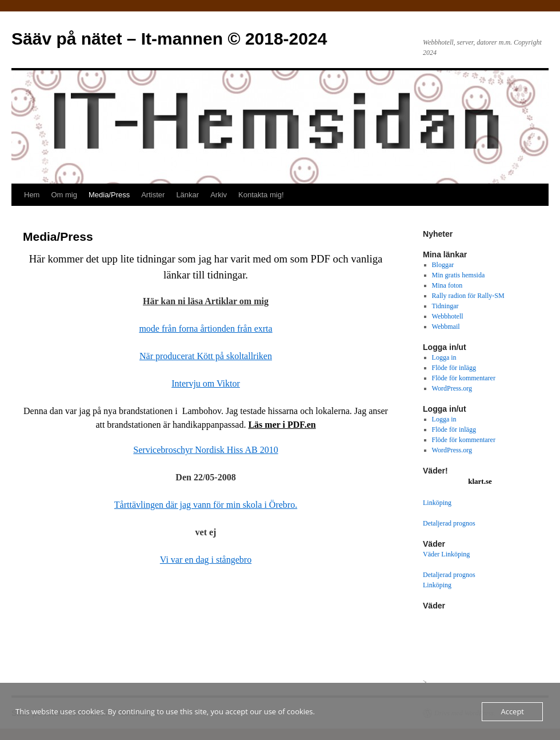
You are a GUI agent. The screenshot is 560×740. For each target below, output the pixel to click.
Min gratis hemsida (459, 275)
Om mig (64, 195)
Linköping (437, 503)
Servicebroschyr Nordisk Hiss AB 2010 (205, 450)
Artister (153, 195)
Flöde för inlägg (454, 368)
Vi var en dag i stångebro (206, 560)
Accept (512, 711)
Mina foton (447, 285)
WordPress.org (452, 388)
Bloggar (443, 265)
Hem (32, 195)
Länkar (187, 195)
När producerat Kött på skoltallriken (206, 356)
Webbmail (446, 327)
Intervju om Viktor (206, 383)
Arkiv (219, 195)
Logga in (444, 357)
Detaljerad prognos (449, 523)
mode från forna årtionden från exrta (205, 329)
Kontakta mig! (261, 195)
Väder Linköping (446, 554)
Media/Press (109, 195)
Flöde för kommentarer (464, 378)
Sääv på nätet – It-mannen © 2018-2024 (169, 39)
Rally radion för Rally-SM (468, 296)
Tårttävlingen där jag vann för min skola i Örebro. (206, 505)
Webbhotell (448, 316)
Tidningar (445, 306)
